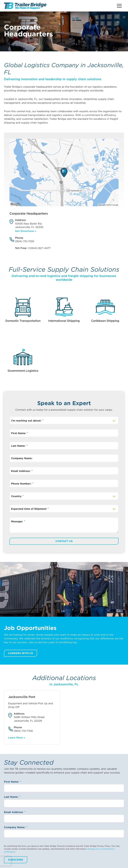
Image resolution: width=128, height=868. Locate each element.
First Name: (19, 433)
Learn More (16, 738)
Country (17, 496)
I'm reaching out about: (27, 421)
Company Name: (22, 458)
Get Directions (24, 231)
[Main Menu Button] (119, 6)
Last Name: (19, 446)
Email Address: (21, 471)
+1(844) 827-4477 (39, 248)
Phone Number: (22, 484)
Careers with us (21, 653)
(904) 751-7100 (25, 241)
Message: (17, 521)
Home (7, 22)
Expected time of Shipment (29, 509)
